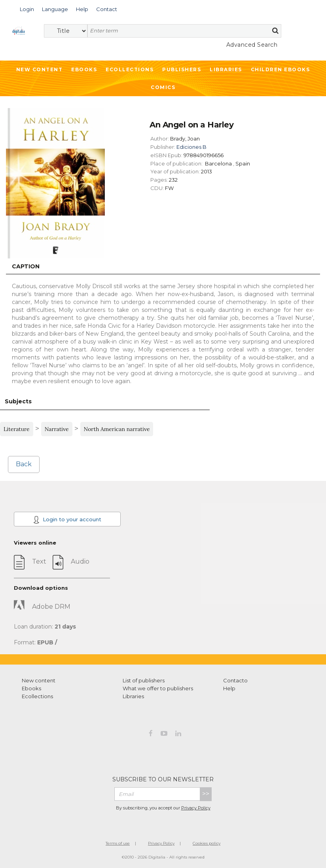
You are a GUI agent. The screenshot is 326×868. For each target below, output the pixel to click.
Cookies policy (207, 843)
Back (24, 464)
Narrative (57, 429)
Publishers (182, 69)
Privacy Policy (196, 808)
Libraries (226, 69)
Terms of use (118, 843)
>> (206, 794)
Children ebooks (281, 69)
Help (229, 688)
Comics (163, 87)
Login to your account (67, 520)
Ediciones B (191, 147)
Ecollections (130, 69)
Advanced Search (252, 45)
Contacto (235, 680)
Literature (17, 429)
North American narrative (117, 429)
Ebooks (84, 69)
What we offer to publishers (158, 688)
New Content (40, 69)
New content (39, 680)
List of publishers (144, 680)
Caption (26, 266)
